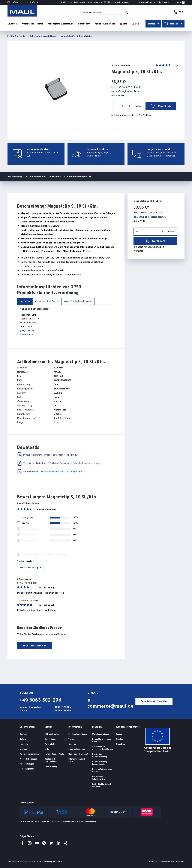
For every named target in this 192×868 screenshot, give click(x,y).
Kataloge (23, 749)
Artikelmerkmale (35, 177)
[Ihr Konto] (180, 2)
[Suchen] (127, 12)
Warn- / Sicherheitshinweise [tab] (78, 301)
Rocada (119, 734)
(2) (177, 65)
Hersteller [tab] (25, 301)
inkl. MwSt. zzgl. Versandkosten (126, 91)
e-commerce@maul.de (165, 156)
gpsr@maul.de (27, 330)
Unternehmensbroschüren (31, 754)
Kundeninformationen (78, 734)
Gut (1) (25, 523)
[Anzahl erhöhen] (129, 106)
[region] (56, 89)
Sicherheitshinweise (77, 749)
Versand (72, 739)
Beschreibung (15, 176)
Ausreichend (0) (29, 535)
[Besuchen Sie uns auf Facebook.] (22, 843)
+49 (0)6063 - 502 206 (166, 152)
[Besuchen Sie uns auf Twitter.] (51, 843)
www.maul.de (26, 334)
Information (75, 727)
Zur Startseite (16, 36)
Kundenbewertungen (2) (78, 177)
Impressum (153, 862)
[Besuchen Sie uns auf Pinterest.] (44, 843)
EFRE (47, 749)
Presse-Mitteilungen (28, 759)
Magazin (97, 727)
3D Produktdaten (52, 734)
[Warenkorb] (178, 12)
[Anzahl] (122, 106)
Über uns (23, 734)
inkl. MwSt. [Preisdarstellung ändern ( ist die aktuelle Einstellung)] (32, 2)
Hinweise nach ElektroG (78, 754)
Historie (23, 739)
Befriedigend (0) (30, 529)
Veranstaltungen (27, 764)
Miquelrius (121, 744)
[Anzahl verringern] (115, 106)
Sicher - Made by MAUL (54, 754)
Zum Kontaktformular (154, 701)
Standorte (24, 744)
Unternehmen (27, 727)
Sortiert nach (24, 561)
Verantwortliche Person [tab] (47, 301)
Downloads (55, 177)
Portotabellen (51, 744)
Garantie (72, 744)
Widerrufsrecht (169, 862)
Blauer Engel (50, 739)
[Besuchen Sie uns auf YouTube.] (37, 843)
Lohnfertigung (51, 766)
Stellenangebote (27, 769)
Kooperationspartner (128, 727)
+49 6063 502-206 (40, 700)
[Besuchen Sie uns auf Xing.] (66, 843)
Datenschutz (180, 862)
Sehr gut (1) (28, 517)
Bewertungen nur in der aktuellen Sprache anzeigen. (45, 554)
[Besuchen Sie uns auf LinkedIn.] (58, 843)
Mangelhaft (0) (29, 540)
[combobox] (105, 12)
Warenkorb (161, 106)
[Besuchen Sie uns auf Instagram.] (30, 843)
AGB (160, 862)
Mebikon (120, 739)
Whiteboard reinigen (101, 734)
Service (49, 727)
